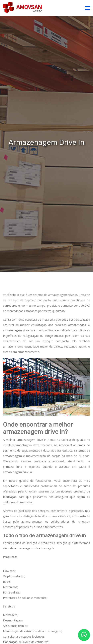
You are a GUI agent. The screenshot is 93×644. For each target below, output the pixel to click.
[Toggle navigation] (87, 8)
